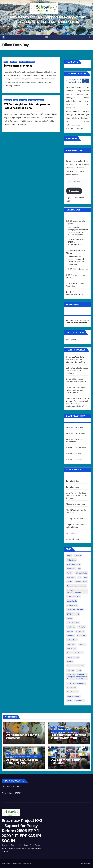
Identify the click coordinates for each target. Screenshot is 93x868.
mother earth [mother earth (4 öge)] (72, 640)
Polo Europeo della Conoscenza (20, 863)
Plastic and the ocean (76, 504)
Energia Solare (73, 487)
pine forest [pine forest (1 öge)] (71, 644)
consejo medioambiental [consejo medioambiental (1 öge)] (76, 586)
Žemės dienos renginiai (18, 66)
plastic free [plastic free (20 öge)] (71, 649)
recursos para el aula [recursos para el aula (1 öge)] (75, 666)
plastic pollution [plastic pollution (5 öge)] (73, 657)
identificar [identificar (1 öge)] (71, 627)
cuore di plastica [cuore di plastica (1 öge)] (74, 597)
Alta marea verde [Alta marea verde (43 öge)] (74, 564)
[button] (90, 37)
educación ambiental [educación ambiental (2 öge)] (75, 610)
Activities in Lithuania (27, 62)
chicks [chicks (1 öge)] (69, 582)
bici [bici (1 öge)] (79, 577)
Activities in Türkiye (75, 427)
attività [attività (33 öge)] (70, 573)
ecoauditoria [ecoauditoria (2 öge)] (72, 601)
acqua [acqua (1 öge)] (69, 556)
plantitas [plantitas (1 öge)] (82, 644)
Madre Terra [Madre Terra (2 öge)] (82, 636)
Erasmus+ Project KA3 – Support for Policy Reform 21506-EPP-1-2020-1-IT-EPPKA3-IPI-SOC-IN (22, 831)
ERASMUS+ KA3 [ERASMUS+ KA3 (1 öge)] (73, 614)
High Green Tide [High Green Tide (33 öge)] (73, 623)
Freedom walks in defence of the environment (68, 736)
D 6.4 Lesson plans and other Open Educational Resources (22, 757)
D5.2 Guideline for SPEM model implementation (76, 242)
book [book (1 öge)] (86, 577)
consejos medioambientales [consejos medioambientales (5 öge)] (74, 591)
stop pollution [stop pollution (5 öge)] (72, 692)
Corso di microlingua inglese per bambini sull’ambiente (75, 390)
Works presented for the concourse (22, 736)
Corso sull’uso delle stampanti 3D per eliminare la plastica (75, 359)
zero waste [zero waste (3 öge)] (80, 701)
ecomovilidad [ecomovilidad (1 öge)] (72, 605)
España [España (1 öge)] (70, 618)
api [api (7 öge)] (79, 569)
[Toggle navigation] (47, 37)
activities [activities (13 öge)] (78, 556)
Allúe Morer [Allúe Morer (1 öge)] (71, 560)
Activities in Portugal (76, 433)
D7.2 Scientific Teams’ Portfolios (65, 761)
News (6, 62)
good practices (73, 340)
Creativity (8, 100)
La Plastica (71, 533)
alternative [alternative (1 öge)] (71, 569)
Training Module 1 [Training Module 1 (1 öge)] (74, 696)
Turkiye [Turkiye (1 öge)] (70, 701)
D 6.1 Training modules (78, 269)
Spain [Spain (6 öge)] (79, 670)
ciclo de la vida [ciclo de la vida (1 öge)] (81, 582)
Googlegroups (86, 863)
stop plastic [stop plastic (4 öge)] (72, 688)
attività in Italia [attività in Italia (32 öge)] (81, 573)
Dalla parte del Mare (75, 519)
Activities (14, 62)
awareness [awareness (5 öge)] (71, 577)
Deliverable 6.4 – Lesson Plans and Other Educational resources (22, 763)
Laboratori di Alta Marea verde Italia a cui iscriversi (77, 370)
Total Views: (7, 787)
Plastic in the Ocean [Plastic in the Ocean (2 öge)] (75, 653)
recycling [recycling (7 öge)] (71, 670)
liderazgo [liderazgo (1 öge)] (71, 636)
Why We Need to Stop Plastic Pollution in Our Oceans (77, 496)
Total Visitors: (8, 793)
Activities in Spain (74, 460)
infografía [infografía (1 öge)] (81, 627)
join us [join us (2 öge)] (70, 631)
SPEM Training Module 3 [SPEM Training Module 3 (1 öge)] (76, 683)
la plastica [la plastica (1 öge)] (80, 631)
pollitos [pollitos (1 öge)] (70, 662)
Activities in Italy (74, 454)
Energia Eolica (72, 481)
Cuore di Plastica (74, 539)
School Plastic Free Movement (61, 730)
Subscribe (74, 191)
